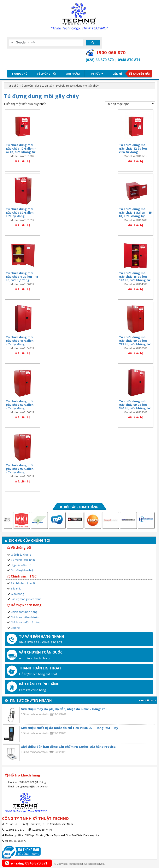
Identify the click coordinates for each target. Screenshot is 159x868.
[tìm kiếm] (46, 43)
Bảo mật (16, 588)
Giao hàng (17, 594)
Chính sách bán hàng (24, 612)
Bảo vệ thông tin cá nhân (26, 599)
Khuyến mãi (141, 74)
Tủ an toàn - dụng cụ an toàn (37, 86)
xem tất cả (147, 700)
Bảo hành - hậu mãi (23, 583)
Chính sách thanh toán (25, 617)
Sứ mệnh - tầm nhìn (23, 560)
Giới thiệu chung (21, 555)
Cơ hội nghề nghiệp (23, 570)
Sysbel (60, 86)
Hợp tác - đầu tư (21, 565)
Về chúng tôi (46, 74)
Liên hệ (117, 74)
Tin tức (96, 74)
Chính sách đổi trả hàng (25, 622)
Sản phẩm (73, 74)
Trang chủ (20, 74)
